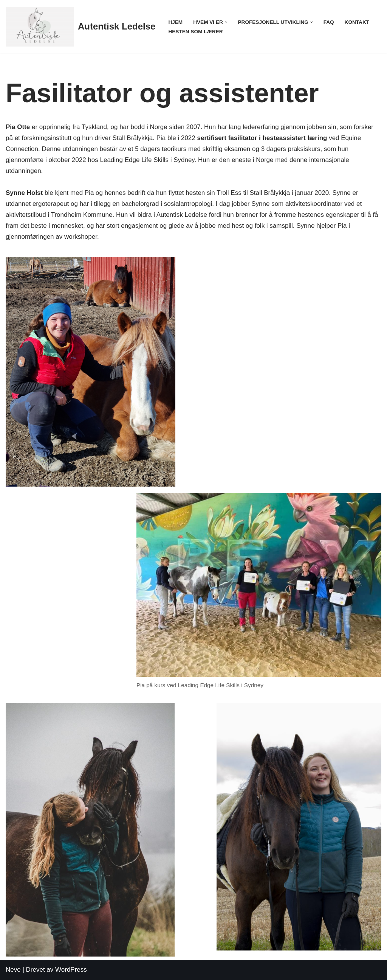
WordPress (71, 970)
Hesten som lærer (195, 32)
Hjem (175, 22)
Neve (13, 970)
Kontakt (357, 22)
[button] (226, 22)
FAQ (329, 22)
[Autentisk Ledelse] (80, 27)
